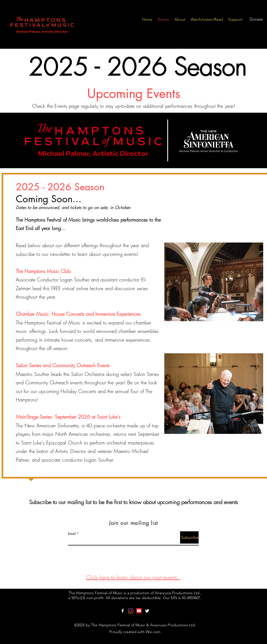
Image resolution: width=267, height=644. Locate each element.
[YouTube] (139, 611)
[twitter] (147, 611)
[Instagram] (131, 611)
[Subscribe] (189, 537)
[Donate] (256, 19)
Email (72, 534)
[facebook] (123, 611)
